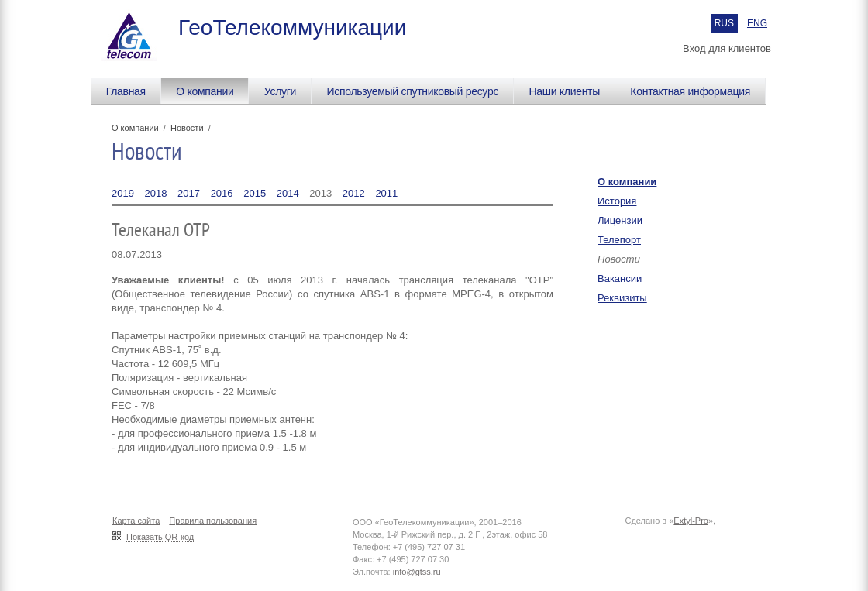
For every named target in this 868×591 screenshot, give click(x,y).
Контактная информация (690, 91)
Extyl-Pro (691, 521)
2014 (288, 193)
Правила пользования (213, 521)
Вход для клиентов (727, 48)
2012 (354, 193)
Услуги (280, 91)
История (617, 201)
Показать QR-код (160, 537)
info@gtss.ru (417, 572)
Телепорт (619, 240)
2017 (189, 193)
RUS (724, 23)
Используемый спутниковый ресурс (412, 91)
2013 (320, 193)
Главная (126, 91)
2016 (222, 193)
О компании (205, 91)
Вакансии (620, 278)
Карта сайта (136, 521)
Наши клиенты (564, 91)
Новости (187, 128)
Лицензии (620, 220)
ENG (757, 23)
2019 (123, 193)
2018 (156, 193)
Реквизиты (622, 298)
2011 (386, 193)
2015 (255, 193)
